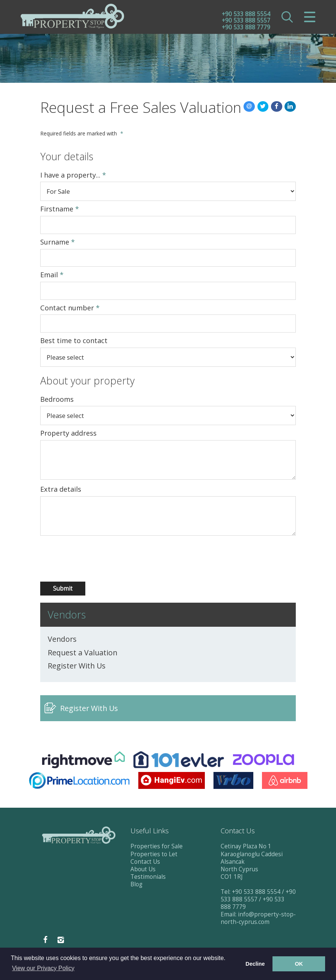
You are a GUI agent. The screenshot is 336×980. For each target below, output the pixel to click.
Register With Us (77, 666)
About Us (143, 869)
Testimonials (148, 877)
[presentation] (80, 559)
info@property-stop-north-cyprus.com (258, 918)
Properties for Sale (157, 846)
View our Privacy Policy (43, 968)
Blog (136, 884)
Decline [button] (255, 964)
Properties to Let (154, 854)
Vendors (62, 639)
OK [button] (299, 964)
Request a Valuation (82, 653)
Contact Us (145, 862)
